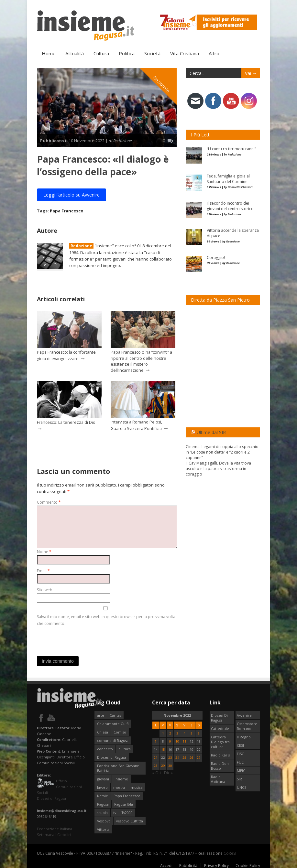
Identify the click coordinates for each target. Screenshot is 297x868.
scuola (102, 812)
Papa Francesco (67, 210)
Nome (44, 551)
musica (137, 787)
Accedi (166, 865)
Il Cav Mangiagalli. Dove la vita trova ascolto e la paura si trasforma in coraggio (218, 468)
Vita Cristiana (185, 53)
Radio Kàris (220, 755)
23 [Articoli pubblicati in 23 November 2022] (170, 757)
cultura (125, 749)
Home (49, 53)
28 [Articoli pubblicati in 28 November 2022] (156, 765)
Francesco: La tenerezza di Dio (66, 422)
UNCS (242, 787)
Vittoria (103, 829)
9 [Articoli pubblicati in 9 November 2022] (170, 741)
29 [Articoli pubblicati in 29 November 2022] (163, 765)
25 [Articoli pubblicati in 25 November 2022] (184, 757)
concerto (105, 749)
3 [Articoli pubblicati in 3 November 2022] (177, 733)
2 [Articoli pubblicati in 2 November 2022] (170, 733)
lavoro (102, 787)
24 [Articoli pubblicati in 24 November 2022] (177, 757)
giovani (103, 779)
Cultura (101, 53)
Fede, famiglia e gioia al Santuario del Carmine (228, 178)
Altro (214, 53)
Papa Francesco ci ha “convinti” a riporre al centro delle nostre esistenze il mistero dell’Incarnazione (141, 361)
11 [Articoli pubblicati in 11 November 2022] (184, 741)
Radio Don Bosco (220, 766)
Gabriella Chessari (240, 187)
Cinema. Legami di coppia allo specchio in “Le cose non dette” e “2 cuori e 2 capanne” (222, 452)
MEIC (241, 770)
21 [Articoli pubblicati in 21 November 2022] (156, 757)
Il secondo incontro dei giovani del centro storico (230, 206)
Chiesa (103, 732)
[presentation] (86, 639)
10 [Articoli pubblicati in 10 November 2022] (177, 741)
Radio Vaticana (218, 779)
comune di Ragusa (113, 740)
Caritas (115, 715)
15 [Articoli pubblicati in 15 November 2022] (163, 749)
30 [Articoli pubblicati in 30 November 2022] (170, 765)
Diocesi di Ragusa (112, 757)
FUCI (241, 762)
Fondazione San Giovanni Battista (119, 768)
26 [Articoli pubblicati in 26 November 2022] (192, 757)
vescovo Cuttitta (130, 821)
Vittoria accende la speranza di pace (233, 233)
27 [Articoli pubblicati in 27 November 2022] (199, 757)
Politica (127, 53)
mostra (119, 787)
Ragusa (103, 804)
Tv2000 (127, 812)
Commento (49, 502)
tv (115, 812)
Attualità (75, 53)
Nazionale (162, 84)
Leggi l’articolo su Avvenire (71, 194)
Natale (103, 795)
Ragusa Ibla (124, 804)
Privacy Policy (216, 865)
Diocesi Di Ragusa (219, 717)
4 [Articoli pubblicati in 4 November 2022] (184, 733)
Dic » (168, 772)
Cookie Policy (248, 865)
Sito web (45, 589)
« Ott (157, 772)
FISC (240, 753)
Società (152, 53)
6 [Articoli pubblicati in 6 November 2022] (199, 733)
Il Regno (244, 737)
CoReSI (230, 853)
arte (101, 715)
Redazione (81, 246)
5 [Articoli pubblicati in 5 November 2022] (192, 733)
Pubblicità (188, 865)
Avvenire (244, 715)
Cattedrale (220, 728)
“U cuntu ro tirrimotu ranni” (231, 149)
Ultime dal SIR (211, 432)
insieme (121, 779)
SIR (239, 779)
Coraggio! (216, 257)
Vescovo (104, 821)
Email (43, 570)
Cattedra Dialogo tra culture (220, 741)
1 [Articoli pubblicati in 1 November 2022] (163, 733)
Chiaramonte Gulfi (113, 723)
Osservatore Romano (247, 726)
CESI (240, 745)
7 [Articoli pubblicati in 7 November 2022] (156, 741)
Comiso (120, 732)
